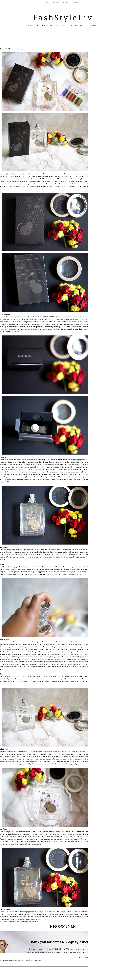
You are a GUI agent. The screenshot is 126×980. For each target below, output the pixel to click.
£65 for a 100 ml (79, 832)
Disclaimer (55, 2)
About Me (41, 26)
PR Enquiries (66, 2)
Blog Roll (76, 2)
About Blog (53, 26)
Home (47, 2)
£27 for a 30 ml (8, 834)
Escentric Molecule (18, 960)
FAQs (63, 26)
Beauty (8, 960)
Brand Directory (76, 26)
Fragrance (29, 960)
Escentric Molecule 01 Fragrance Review (17, 49)
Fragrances (38, 960)
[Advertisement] (63, 41)
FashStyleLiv (63, 18)
